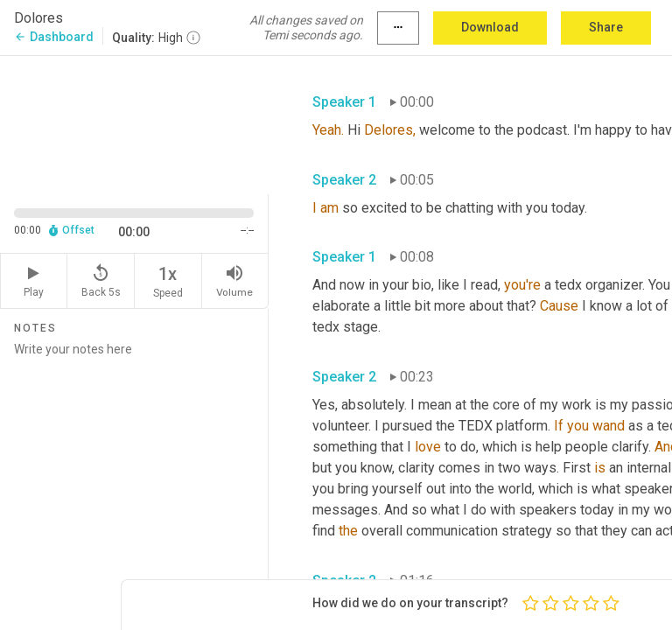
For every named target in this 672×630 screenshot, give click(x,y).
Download (490, 27)
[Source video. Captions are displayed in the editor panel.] (134, 123)
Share (606, 27)
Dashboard (54, 37)
